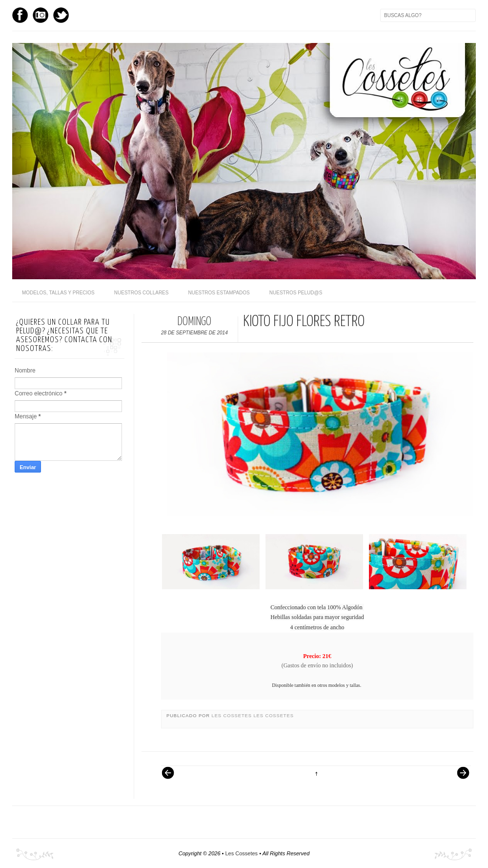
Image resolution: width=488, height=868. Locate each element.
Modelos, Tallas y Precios (58, 293)
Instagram (41, 15)
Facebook (20, 15)
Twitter (61, 15)
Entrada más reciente (173, 778)
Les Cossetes (233, 716)
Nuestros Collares (142, 293)
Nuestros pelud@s (296, 293)
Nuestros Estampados (219, 293)
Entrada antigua (459, 778)
